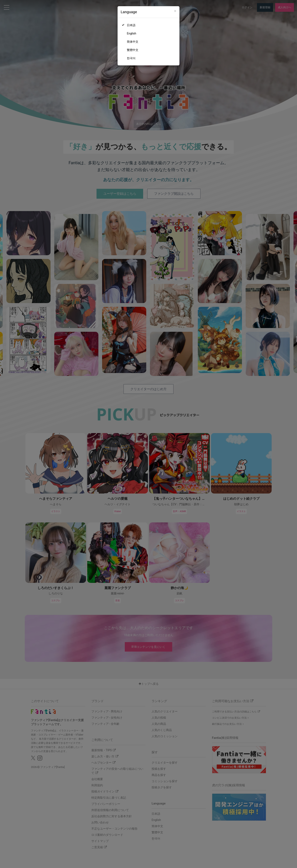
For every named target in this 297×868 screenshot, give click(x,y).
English (131, 33)
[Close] (175, 11)
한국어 (131, 58)
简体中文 (133, 42)
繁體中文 (133, 50)
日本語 (131, 25)
